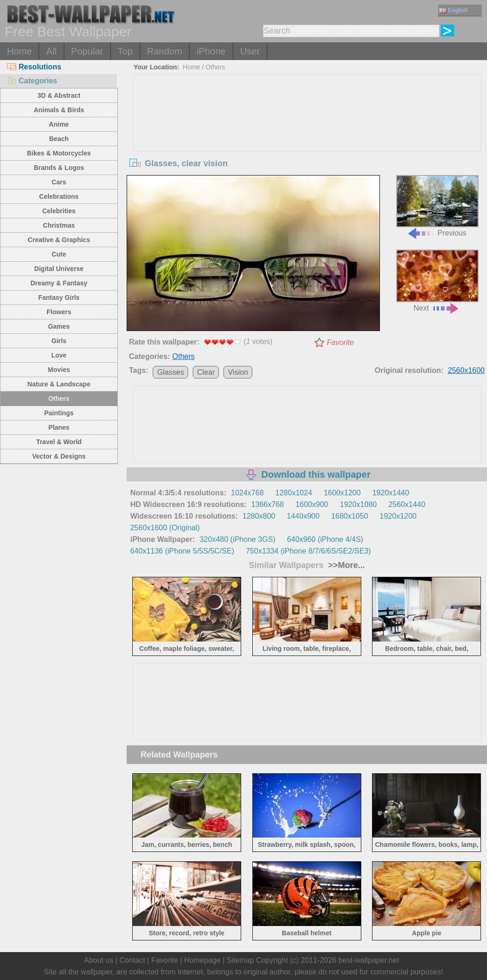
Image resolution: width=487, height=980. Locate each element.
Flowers (59, 312)
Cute (59, 254)
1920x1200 (398, 516)
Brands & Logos (59, 168)
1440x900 (303, 516)
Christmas (59, 225)
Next (437, 281)
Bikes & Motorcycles (59, 153)
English (453, 10)
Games (59, 326)
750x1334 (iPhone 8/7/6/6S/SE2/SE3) (308, 551)
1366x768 (267, 504)
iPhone (211, 51)
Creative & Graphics (59, 240)
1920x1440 (391, 493)
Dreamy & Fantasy (59, 283)
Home (19, 51)
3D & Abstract (59, 95)
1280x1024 (294, 493)
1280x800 (259, 516)
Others (59, 399)
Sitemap (240, 960)
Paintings (59, 413)
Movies (59, 370)
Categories (32, 81)
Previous (437, 206)
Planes (59, 427)
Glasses (170, 372)
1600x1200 (342, 493)
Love (59, 355)
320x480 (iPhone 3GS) (238, 539)
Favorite (340, 342)
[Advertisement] (307, 144)
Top (125, 51)
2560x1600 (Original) (165, 528)
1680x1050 (349, 516)
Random (165, 51)
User (250, 51)
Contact (132, 960)
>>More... (345, 565)
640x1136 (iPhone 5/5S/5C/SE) (182, 551)
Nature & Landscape (59, 384)
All (51, 51)
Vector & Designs (59, 456)
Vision (238, 372)
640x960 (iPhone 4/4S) (325, 539)
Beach (59, 139)
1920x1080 (358, 504)
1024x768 (247, 493)
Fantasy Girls (59, 297)
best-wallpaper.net (369, 960)
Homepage (203, 960)
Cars (59, 182)
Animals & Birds (59, 110)
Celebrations (59, 196)
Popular (87, 51)
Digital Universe (59, 269)
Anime (59, 124)
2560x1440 (407, 504)
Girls (59, 341)
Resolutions (34, 67)
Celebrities (59, 211)
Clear (206, 372)
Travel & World (59, 442)
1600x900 (312, 504)
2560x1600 (466, 370)
